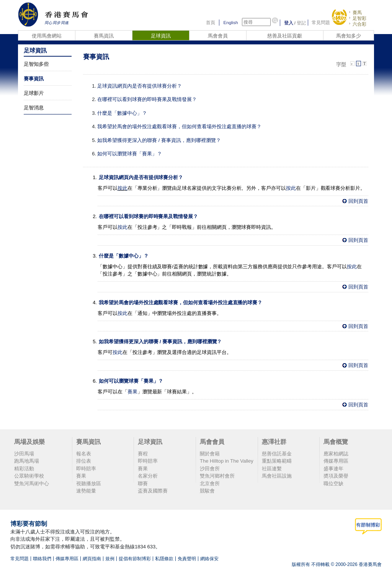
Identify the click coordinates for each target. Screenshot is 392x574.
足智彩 (359, 18)
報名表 (84, 454)
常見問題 (321, 23)
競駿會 (207, 491)
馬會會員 (218, 36)
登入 (289, 23)
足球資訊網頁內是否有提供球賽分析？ (140, 86)
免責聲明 (187, 559)
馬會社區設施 (277, 476)
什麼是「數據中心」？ (122, 113)
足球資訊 (161, 36)
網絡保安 (209, 559)
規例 (110, 559)
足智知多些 (36, 64)
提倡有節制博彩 (135, 559)
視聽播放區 (89, 483)
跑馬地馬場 (27, 461)
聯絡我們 (42, 559)
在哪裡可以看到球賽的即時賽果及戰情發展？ (147, 99)
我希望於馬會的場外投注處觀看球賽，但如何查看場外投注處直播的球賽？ (179, 126)
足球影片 (34, 93)
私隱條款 (164, 559)
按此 (122, 188)
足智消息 (34, 108)
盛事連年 (333, 469)
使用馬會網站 (47, 36)
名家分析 (148, 476)
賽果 (132, 392)
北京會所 (210, 483)
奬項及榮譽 (336, 476)
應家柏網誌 (336, 454)
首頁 (211, 23)
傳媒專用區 (336, 461)
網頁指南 (92, 559)
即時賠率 (86, 469)
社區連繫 (272, 469)
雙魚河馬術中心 (32, 483)
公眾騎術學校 (29, 476)
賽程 (143, 454)
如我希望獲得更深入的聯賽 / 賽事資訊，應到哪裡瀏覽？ (159, 140)
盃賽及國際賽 (153, 491)
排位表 (84, 461)
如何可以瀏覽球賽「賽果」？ (130, 154)
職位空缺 (333, 483)
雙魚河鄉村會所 (217, 476)
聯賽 (143, 483)
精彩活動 (24, 469)
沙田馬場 (24, 454)
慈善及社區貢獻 (285, 36)
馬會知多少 (349, 36)
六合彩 (359, 24)
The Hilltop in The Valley (227, 461)
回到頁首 (358, 201)
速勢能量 (86, 491)
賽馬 (357, 12)
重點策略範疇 (277, 461)
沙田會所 (210, 469)
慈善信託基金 (277, 454)
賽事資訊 (34, 79)
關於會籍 (210, 454)
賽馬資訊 (104, 36)
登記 (301, 23)
